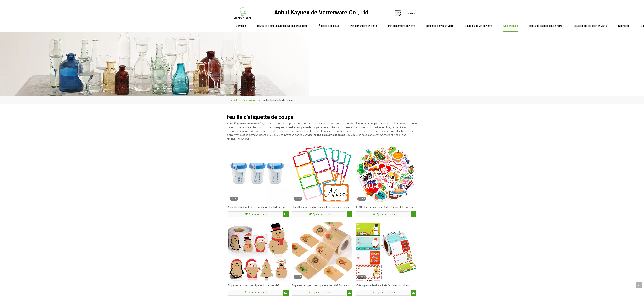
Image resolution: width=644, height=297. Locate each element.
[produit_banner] (155, 64)
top (639, 285)
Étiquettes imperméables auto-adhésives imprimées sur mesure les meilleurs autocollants (320, 208)
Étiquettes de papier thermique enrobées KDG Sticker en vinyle (320, 286)
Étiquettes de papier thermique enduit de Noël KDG (254, 285)
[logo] (243, 13)
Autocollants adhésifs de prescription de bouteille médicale (258, 207)
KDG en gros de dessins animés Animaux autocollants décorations (383, 286)
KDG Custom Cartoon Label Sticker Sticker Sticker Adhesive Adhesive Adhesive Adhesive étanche (386, 208)
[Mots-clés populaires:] (398, 13)
